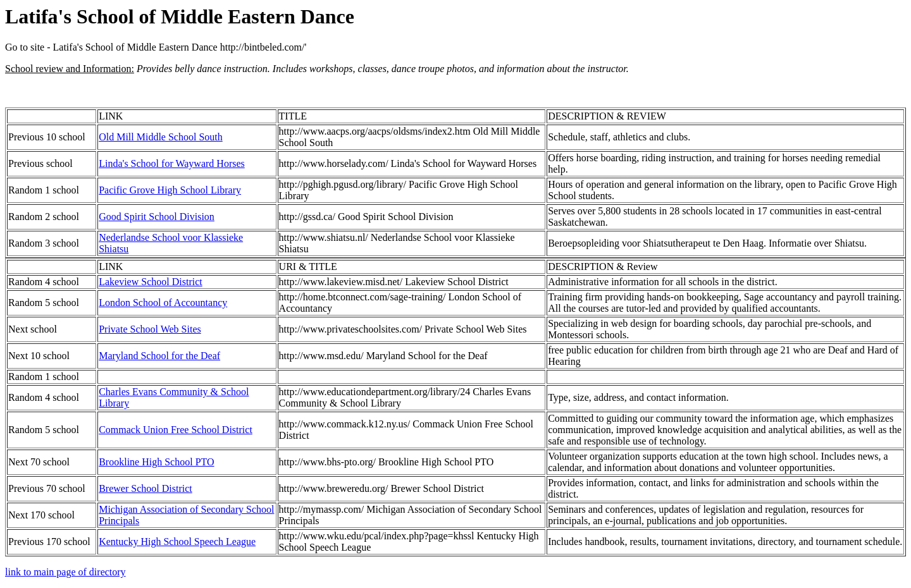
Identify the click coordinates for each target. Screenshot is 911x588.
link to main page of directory (65, 572)
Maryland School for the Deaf (159, 356)
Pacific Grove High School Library (170, 190)
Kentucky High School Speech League (177, 542)
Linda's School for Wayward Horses (172, 163)
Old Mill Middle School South (161, 137)
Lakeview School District (151, 282)
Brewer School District (146, 488)
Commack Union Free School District (176, 430)
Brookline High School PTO (156, 462)
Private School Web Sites (150, 329)
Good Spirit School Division (157, 217)
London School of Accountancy (163, 303)
